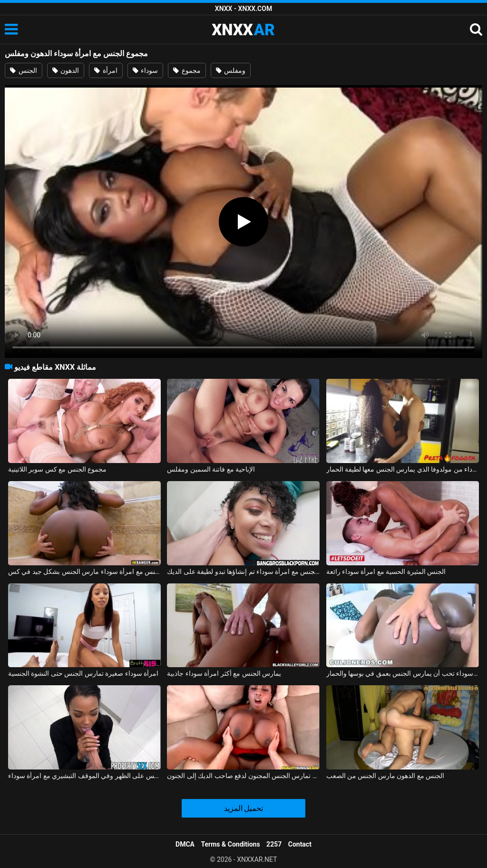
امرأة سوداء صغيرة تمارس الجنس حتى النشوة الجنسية (83, 673)
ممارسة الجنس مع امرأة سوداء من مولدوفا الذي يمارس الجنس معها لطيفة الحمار (403, 469)
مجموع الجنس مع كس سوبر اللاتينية (57, 469)
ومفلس (231, 70)
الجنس (23, 70)
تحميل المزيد (244, 808)
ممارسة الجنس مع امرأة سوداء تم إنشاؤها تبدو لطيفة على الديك (243, 572)
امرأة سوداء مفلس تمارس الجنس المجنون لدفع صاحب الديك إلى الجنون (243, 776)
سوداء (145, 70)
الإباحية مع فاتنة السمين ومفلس (211, 469)
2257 (274, 844)
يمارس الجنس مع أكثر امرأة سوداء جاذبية (224, 673)
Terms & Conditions (231, 844)
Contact (300, 844)
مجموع (187, 70)
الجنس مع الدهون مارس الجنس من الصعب (385, 776)
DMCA (185, 844)
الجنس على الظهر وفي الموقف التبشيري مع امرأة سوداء (84, 776)
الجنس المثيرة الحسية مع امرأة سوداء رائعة (386, 572)
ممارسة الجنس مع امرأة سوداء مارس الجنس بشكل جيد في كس (84, 572)
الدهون (66, 70)
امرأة (106, 70)
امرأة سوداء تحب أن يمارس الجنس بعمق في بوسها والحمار (403, 673)
